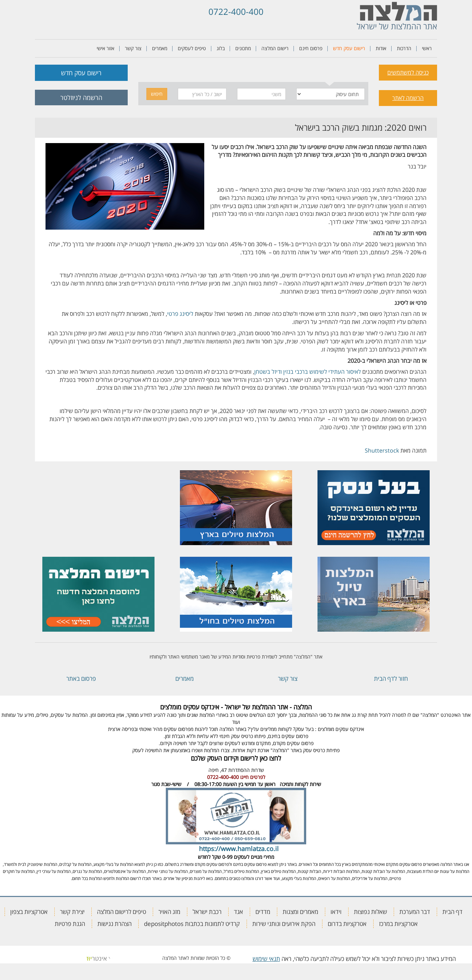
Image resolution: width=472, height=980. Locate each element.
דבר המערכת (415, 912)
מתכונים (243, 48)
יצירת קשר (72, 912)
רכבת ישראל (207, 912)
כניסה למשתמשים (408, 72)
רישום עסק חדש (349, 48)
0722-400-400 (236, 11)
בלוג (221, 48)
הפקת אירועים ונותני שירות (284, 924)
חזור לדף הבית (391, 678)
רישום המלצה (275, 48)
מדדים (263, 912)
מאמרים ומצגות (300, 912)
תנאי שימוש (266, 959)
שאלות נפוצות (370, 912)
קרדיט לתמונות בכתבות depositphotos (192, 924)
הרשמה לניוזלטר (81, 98)
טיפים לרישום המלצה (122, 912)
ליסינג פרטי (180, 314)
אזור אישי (105, 48)
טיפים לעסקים (192, 48)
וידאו (336, 912)
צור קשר (133, 48)
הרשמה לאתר (408, 98)
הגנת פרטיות (70, 924)
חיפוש (157, 94)
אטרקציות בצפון (29, 912)
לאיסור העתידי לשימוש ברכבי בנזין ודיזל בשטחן (308, 372)
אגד (238, 912)
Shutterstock (382, 450)
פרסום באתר (81, 678)
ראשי (427, 48)
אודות (381, 48)
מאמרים (160, 48)
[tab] (330, 72)
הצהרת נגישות (114, 924)
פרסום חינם (311, 48)
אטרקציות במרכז (398, 924)
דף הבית (452, 912)
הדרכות (404, 48)
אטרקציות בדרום (347, 924)
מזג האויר (169, 912)
